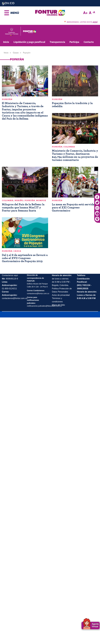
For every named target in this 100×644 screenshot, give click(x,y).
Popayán (7, 99)
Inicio (6, 42)
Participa (74, 42)
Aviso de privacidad (61, 295)
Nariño (19, 200)
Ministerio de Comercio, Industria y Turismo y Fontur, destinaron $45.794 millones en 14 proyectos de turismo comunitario (75, 155)
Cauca (16, 53)
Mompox (41, 200)
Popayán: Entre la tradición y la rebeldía (72, 105)
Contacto (89, 42)
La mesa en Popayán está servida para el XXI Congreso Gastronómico (73, 207)
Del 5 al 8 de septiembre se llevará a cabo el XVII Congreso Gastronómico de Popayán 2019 (25, 258)
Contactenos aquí (10, 275)
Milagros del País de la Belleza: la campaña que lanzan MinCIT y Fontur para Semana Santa (23, 207)
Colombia (69, 147)
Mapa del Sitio (58, 305)
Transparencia (57, 42)
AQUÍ (95, 22)
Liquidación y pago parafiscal (29, 42)
